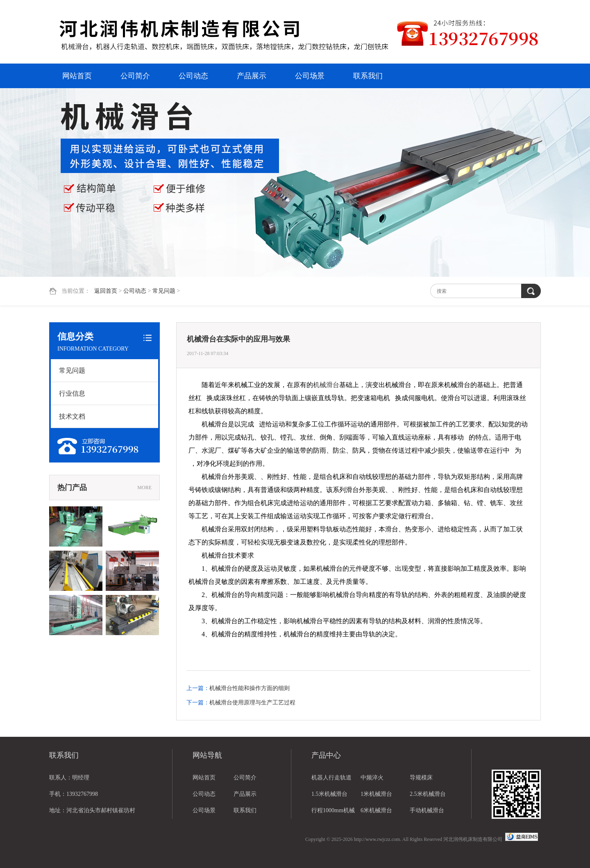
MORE (144, 488)
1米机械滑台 (376, 794)
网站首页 (77, 76)
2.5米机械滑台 (428, 794)
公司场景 (310, 76)
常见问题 (164, 291)
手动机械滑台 (427, 810)
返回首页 (106, 291)
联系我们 (368, 76)
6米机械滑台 (376, 810)
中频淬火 (372, 778)
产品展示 (252, 76)
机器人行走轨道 (331, 778)
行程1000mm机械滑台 (333, 813)
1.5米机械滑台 (329, 794)
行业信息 (72, 393)
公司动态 (193, 76)
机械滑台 (326, 385)
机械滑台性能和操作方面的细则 (250, 688)
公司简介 (135, 76)
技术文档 (72, 416)
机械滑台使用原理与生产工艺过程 (252, 703)
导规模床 (421, 778)
